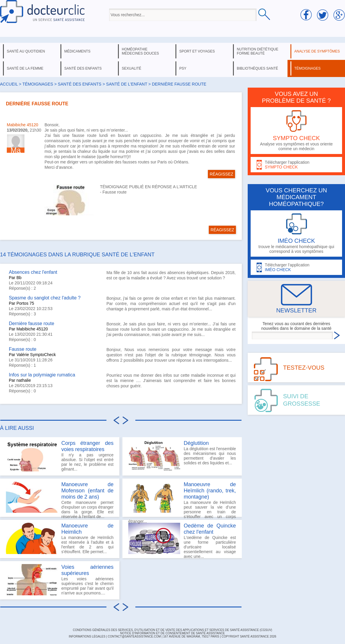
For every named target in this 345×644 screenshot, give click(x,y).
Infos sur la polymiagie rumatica (42, 375)
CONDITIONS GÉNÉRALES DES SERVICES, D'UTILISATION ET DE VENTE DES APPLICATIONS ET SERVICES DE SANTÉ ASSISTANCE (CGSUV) (172, 630)
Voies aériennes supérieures (87, 570)
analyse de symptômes (317, 51)
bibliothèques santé (257, 68)
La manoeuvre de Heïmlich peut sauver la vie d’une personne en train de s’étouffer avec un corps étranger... (182, 499)
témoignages (307, 68)
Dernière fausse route (32, 323)
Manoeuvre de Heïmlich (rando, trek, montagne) (210, 491)
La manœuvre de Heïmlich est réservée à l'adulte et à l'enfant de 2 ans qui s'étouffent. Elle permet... (60, 538)
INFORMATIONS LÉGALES (87, 636)
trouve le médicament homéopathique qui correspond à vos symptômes (296, 233)
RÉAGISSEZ (221, 174)
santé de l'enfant (127, 84)
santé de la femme (25, 68)
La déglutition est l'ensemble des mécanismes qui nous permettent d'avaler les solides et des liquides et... (182, 456)
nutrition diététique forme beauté (258, 51)
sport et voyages (197, 51)
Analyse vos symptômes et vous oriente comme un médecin (296, 131)
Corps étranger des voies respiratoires (87, 446)
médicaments (77, 51)
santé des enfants (83, 68)
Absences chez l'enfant (33, 272)
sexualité (132, 68)
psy (183, 68)
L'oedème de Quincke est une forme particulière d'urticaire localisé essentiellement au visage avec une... (182, 540)
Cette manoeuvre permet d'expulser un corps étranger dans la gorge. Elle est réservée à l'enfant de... (60, 499)
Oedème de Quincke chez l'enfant (210, 529)
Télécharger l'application (296, 165)
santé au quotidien (26, 51)
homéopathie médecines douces (140, 51)
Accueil (9, 84)
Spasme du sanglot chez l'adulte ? (45, 298)
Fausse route (115, 192)
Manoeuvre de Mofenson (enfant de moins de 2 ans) (87, 491)
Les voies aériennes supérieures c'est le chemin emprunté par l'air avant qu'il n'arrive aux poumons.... (60, 580)
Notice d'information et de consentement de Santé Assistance (172, 633)
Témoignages (38, 84)
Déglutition (196, 443)
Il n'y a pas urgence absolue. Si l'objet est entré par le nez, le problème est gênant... (60, 456)
